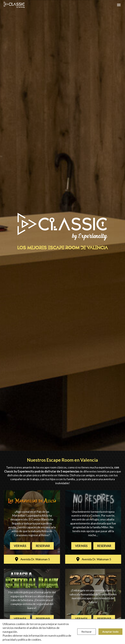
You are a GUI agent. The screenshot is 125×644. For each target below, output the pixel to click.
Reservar (43, 546)
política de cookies (30, 639)
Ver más (20, 546)
